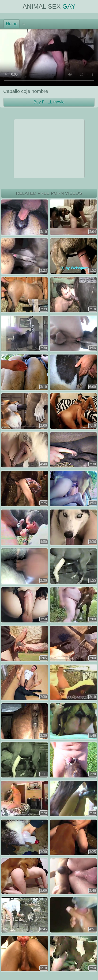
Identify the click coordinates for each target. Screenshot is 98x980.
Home (12, 24)
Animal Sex (49, 6)
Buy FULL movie (49, 102)
